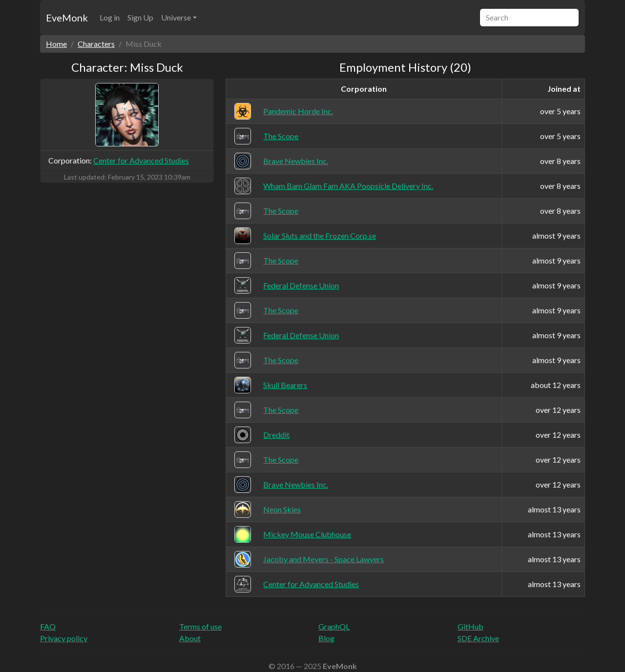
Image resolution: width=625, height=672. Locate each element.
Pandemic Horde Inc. (298, 111)
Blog (326, 638)
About (190, 638)
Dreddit (276, 435)
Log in (110, 17)
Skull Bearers (285, 385)
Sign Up (140, 17)
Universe (176, 17)
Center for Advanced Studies (141, 160)
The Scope (281, 136)
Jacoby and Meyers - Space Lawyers (323, 559)
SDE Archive (478, 638)
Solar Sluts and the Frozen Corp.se (320, 235)
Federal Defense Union (301, 285)
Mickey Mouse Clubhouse (307, 534)
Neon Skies (282, 509)
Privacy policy (64, 638)
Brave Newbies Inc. (296, 161)
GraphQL (334, 626)
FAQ (48, 626)
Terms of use (200, 626)
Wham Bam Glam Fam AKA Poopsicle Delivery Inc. (348, 186)
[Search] (529, 18)
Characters (96, 44)
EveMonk (67, 18)
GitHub (470, 626)
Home (56, 44)
